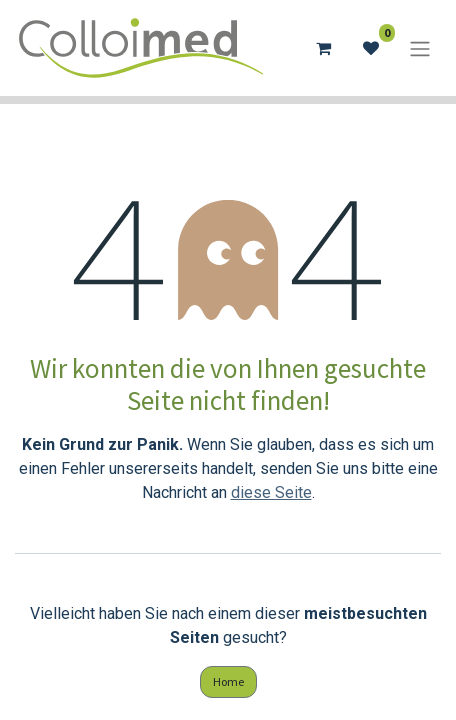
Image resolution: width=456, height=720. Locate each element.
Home (228, 681)
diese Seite (271, 492)
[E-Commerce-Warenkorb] (323, 48)
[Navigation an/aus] (420, 48)
